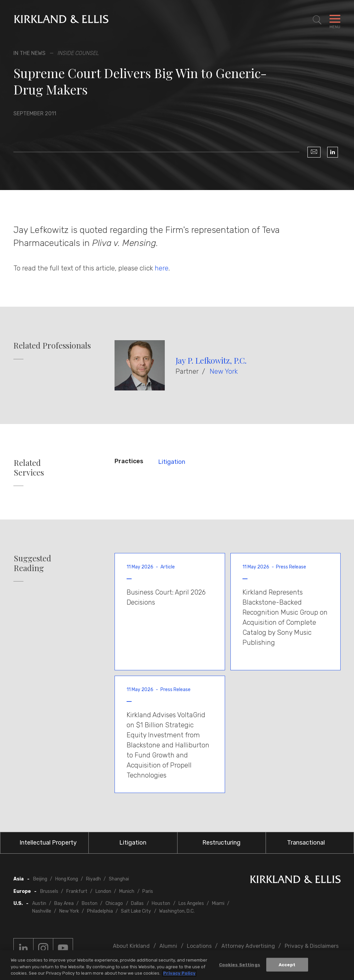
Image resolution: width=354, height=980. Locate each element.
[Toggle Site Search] (317, 20)
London (103, 891)
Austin (39, 903)
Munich (127, 891)
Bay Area (64, 903)
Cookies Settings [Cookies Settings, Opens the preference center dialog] (240, 964)
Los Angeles (191, 903)
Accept (287, 964)
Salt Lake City (136, 911)
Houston (161, 903)
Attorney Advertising (248, 946)
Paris (148, 891)
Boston (90, 903)
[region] (177, 965)
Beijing (40, 879)
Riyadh (93, 879)
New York (224, 371)
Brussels (49, 891)
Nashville (42, 911)
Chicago (114, 903)
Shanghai (119, 879)
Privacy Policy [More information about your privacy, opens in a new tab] (179, 973)
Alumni (168, 946)
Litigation (172, 462)
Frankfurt (77, 891)
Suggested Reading (32, 563)
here (162, 268)
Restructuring (221, 843)
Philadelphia (100, 911)
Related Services (29, 468)
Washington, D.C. (177, 911)
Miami (218, 903)
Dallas (137, 903)
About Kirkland (131, 946)
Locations (199, 946)
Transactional (306, 843)
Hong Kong (67, 879)
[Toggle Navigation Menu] (335, 20)
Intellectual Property (48, 843)
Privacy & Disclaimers (312, 946)
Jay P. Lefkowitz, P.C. (211, 360)
